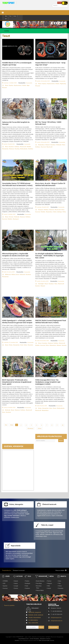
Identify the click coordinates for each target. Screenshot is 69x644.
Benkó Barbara (40, 581)
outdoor (12, 147)
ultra (26, 345)
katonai (12, 149)
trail (22, 345)
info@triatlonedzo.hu (57, 621)
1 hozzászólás (27, 144)
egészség (63, 84)
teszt (7, 85)
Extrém (16, 588)
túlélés (29, 147)
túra (7, 147)
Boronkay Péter (39, 587)
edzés (25, 85)
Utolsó (40, 428)
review (12, 217)
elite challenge (58, 212)
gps (29, 85)
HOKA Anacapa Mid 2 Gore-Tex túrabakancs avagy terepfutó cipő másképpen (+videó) (48, 382)
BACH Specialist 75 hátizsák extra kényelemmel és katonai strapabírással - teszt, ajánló (17, 382)
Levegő (16, 586)
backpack (16, 219)
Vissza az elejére (61, 570)
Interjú (15, 16)
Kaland (16, 581)
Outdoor (28, 588)
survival (44, 147)
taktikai (31, 149)
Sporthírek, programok (35, 612)
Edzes (6, 16)
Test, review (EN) (33, 623)
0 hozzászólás (29, 83)
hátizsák (59, 145)
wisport (41, 210)
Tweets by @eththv (9, 605)
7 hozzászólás (61, 341)
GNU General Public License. (46, 640)
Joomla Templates (34, 639)
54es (65, 212)
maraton (31, 345)
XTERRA (5, 581)
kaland (48, 145)
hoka (11, 345)
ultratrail (23, 274)
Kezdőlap (7, 31)
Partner (49, 581)
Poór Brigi (39, 583)
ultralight (41, 284)
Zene (60, 581)
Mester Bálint (40, 590)
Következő (30, 428)
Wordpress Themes (45, 639)
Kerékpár (28, 583)
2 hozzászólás (62, 142)
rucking (17, 149)
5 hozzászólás (61, 207)
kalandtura (42, 145)
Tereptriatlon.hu (7, 570)
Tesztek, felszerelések (35, 618)
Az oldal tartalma (33, 620)
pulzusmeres (18, 85)
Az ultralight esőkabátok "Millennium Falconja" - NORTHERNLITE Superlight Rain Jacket (49, 256)
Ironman (5, 588)
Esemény (61, 588)
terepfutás (6, 149)
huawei (5, 87)
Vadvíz (16, 583)
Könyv (60, 586)
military (17, 147)
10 (63, 425)
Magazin (50, 583)
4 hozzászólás (28, 214)
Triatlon (27, 581)
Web (49, 586)
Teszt (10, 16)
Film (59, 583)
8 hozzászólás (28, 408)
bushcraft (23, 147)
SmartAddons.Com (24, 639)
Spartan (5, 586)
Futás (27, 586)
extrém (38, 286)
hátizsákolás (24, 149)
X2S (4, 583)
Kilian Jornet (16, 274)
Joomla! (17, 640)
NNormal (8, 274)
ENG (6, 19)
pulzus (12, 85)
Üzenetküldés (54, 627)
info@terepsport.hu (56, 617)
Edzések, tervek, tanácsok (36, 615)
